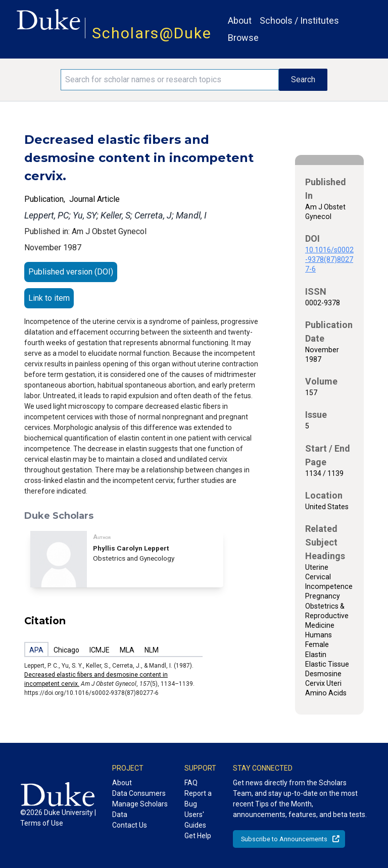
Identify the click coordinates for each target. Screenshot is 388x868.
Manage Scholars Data (140, 809)
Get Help (198, 836)
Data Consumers (139, 793)
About (240, 20)
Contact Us (130, 825)
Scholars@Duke (152, 33)
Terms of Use (42, 823)
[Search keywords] (170, 80)
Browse (243, 38)
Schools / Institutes (299, 20)
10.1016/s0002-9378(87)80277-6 (329, 259)
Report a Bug (198, 799)
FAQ (191, 783)
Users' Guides (195, 820)
